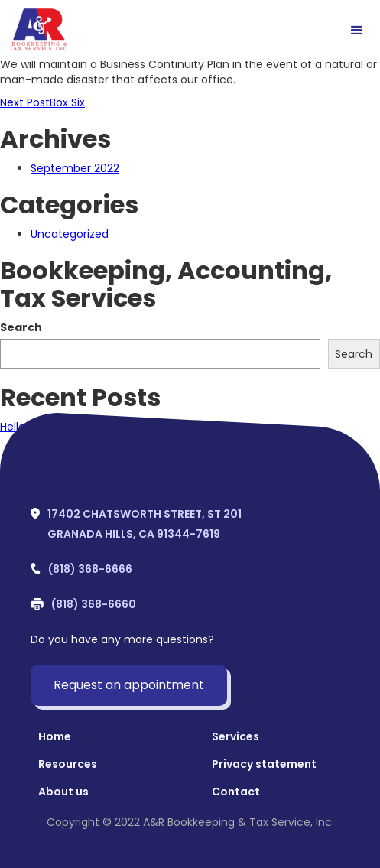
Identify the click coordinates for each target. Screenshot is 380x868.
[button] (357, 31)
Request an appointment (129, 685)
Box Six (42, 102)
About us (63, 792)
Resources (68, 764)
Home (55, 736)
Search (21, 327)
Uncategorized (70, 234)
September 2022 (75, 168)
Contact (236, 792)
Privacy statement (264, 764)
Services (235, 736)
